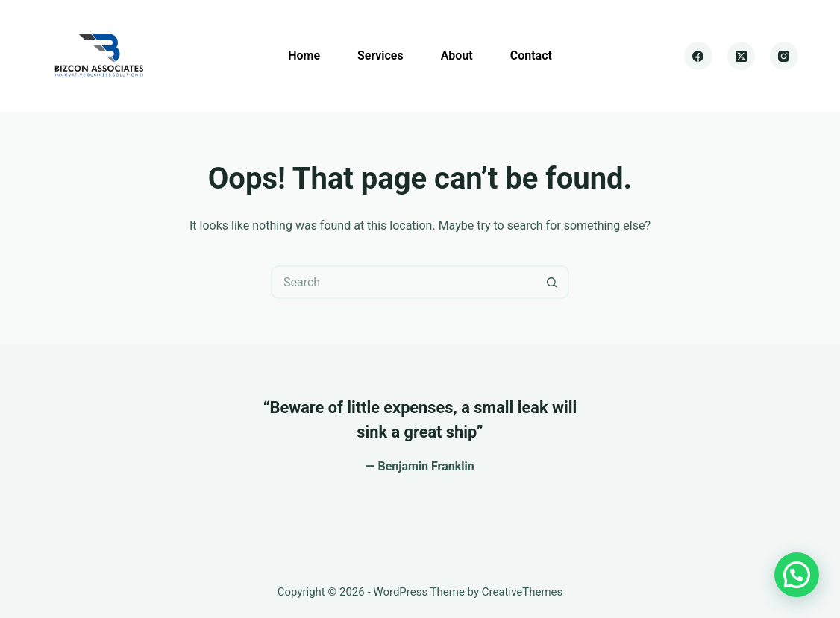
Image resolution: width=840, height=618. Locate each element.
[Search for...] (403, 282)
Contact (531, 56)
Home (304, 56)
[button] (797, 575)
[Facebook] (698, 56)
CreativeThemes (523, 592)
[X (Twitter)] (742, 56)
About (457, 56)
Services (380, 56)
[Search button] (552, 282)
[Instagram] (784, 56)
